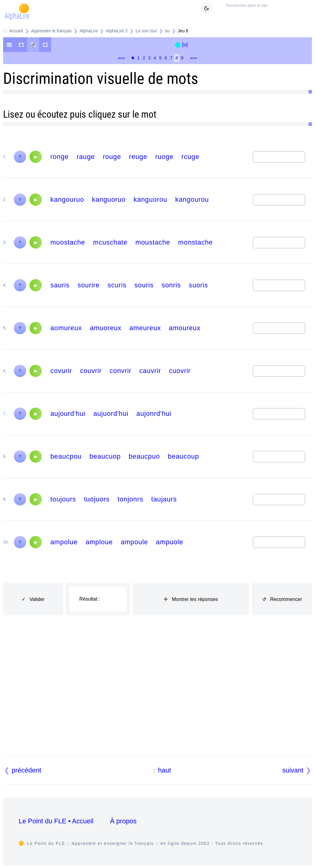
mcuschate (110, 242)
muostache (68, 242)
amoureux (185, 328)
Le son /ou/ (146, 31)
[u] (185, 45)
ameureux (145, 328)
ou (167, 31)
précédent (26, 770)
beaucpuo (144, 456)
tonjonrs (130, 499)
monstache (195, 242)
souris (144, 285)
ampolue (64, 542)
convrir (121, 371)
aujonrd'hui (154, 414)
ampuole (169, 542)
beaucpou (66, 456)
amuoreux (106, 328)
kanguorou (150, 199)
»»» (194, 58)
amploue (99, 542)
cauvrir (150, 371)
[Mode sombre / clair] (206, 8)
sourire (89, 285)
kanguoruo (109, 199)
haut (165, 770)
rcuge (190, 157)
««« (121, 58)
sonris (171, 285)
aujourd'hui (68, 414)
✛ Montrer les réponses (191, 599)
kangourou (192, 199)
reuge (138, 157)
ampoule (134, 542)
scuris (117, 285)
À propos (123, 821)
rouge (112, 157)
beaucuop (105, 456)
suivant (293, 770)
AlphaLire (89, 31)
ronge (60, 157)
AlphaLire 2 (117, 31)
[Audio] (36, 157)
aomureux (66, 328)
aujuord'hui (111, 414)
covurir (61, 371)
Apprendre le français (51, 31)
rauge (86, 157)
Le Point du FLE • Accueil (56, 821)
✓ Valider (33, 599)
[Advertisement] (158, 693)
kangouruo (67, 199)
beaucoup (183, 456)
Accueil (16, 31)
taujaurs (164, 499)
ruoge (164, 157)
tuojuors (97, 499)
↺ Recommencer (282, 599)
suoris (198, 285)
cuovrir (180, 371)
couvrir (91, 371)
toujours (63, 499)
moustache (153, 242)
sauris (60, 285)
